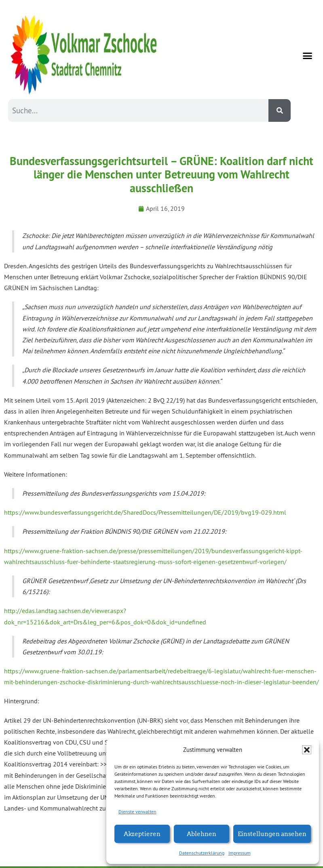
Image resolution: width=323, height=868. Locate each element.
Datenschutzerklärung (202, 853)
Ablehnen (202, 833)
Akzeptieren (142, 833)
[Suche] (280, 110)
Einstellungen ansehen (272, 833)
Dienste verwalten (137, 812)
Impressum (240, 853)
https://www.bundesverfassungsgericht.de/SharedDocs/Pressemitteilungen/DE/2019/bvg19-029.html (145, 512)
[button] (307, 750)
